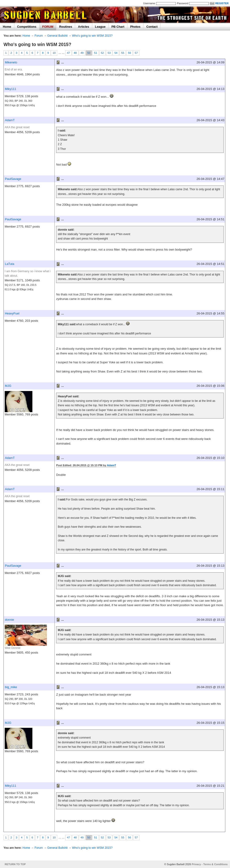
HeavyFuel (12, 313)
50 (89, 53)
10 (54, 53)
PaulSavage (13, 179)
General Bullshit (57, 36)
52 (102, 53)
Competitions (27, 27)
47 (68, 53)
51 (96, 53)
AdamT (10, 120)
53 (109, 53)
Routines (66, 27)
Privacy (196, 864)
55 (123, 53)
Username (149, 3)
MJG (8, 386)
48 (75, 53)
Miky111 (11, 89)
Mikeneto (11, 62)
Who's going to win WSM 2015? (92, 36)
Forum (39, 36)
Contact (152, 27)
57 (136, 53)
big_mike (11, 687)
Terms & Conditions (215, 864)
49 (82, 53)
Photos (135, 27)
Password (183, 3)
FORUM (48, 27)
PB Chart (118, 27)
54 (116, 53)
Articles (83, 27)
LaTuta (10, 264)
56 (129, 53)
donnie (10, 620)
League (100, 27)
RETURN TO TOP (15, 864)
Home (7, 27)
